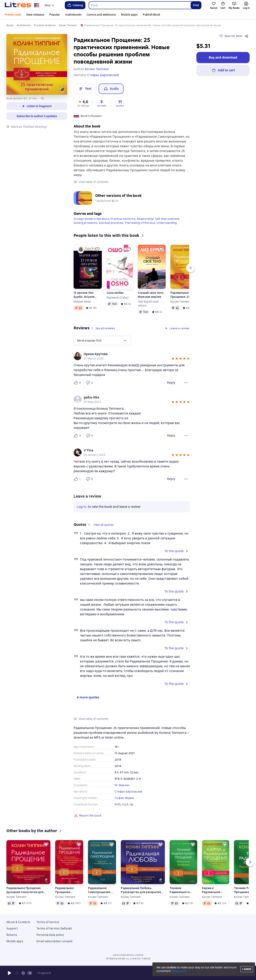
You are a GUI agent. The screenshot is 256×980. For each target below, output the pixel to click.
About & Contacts (18, 922)
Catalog (75, 5)
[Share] (247, 36)
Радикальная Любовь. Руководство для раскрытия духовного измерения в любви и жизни (141, 890)
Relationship (145, 219)
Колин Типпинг (181, 302)
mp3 (125, 804)
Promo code (13, 15)
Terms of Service (48, 922)
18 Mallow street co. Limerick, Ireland (128, 959)
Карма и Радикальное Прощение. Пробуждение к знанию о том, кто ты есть (213, 890)
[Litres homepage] (22, 5)
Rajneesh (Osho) (118, 298)
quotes (120, 106)
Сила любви (115, 293)
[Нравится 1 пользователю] (78, 479)
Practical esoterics (123, 219)
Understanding (167, 223)
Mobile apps (129, 15)
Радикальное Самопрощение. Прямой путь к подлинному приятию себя (99, 890)
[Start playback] (10, 973)
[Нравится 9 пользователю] (78, 383)
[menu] (50, 5)
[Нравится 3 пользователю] (78, 436)
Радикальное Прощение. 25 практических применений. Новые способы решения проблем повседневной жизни (183, 295)
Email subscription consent (54, 941)
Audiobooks (73, 15)
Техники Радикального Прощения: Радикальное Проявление (180, 890)
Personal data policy (50, 935)
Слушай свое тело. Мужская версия (151, 295)
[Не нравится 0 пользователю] (90, 436)
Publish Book (151, 15)
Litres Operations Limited (128, 955)
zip (132, 804)
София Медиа (124, 798)
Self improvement (167, 219)
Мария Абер (82, 302)
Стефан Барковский (128, 792)
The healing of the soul (140, 223)
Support (12, 928)
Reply (171, 383)
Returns (12, 935)
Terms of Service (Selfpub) (54, 928)
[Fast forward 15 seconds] (23, 973)
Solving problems (85, 223)
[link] (126, 354)
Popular (55, 15)
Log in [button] (81, 507)
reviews (102, 106)
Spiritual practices (111, 223)
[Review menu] (186, 383)
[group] (132, 356)
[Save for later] (97, 249)
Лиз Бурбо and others (148, 304)
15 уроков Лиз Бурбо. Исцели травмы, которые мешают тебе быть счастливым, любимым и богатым (87, 295)
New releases (35, 15)
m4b (118, 804)
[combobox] (139, 5)
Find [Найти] (196, 5)
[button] (83, 103)
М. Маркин (122, 785)
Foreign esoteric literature (91, 219)
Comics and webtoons (101, 15)
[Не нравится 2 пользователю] (90, 383)
